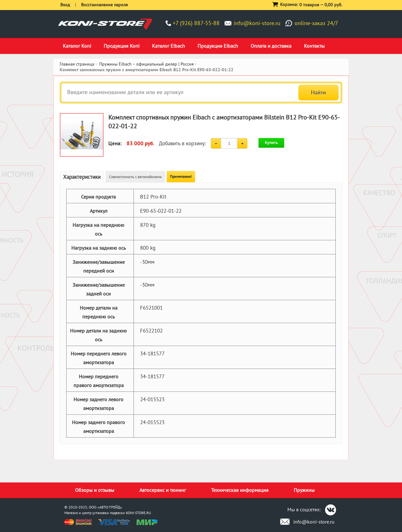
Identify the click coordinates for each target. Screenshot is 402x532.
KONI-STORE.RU (139, 513)
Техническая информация (240, 490)
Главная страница (77, 64)
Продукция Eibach (218, 46)
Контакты (314, 46)
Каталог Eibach (168, 46)
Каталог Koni (77, 46)
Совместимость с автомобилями (135, 177)
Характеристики (82, 177)
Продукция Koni (122, 46)
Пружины (304, 490)
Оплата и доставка (271, 46)
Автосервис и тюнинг (163, 490)
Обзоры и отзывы (95, 490)
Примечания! (181, 176)
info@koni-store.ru (257, 23)
